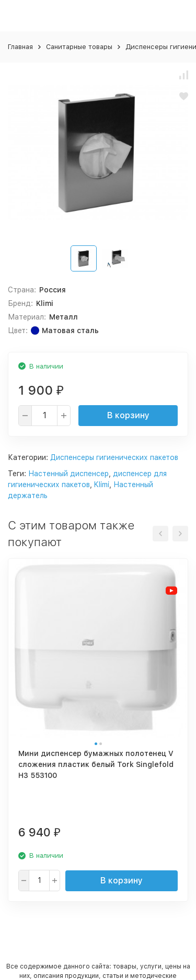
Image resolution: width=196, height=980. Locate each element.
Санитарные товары (79, 47)
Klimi (102, 485)
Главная (20, 47)
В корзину (128, 415)
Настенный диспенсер (68, 474)
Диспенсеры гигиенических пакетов (114, 457)
